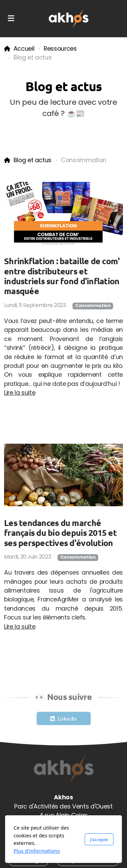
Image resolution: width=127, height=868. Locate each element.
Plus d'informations (37, 851)
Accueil (24, 49)
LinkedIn (67, 719)
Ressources (60, 49)
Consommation (93, 306)
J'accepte (99, 839)
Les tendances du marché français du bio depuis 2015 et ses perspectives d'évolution (60, 533)
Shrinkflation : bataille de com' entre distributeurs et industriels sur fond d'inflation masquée (62, 276)
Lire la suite (20, 393)
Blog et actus (33, 160)
